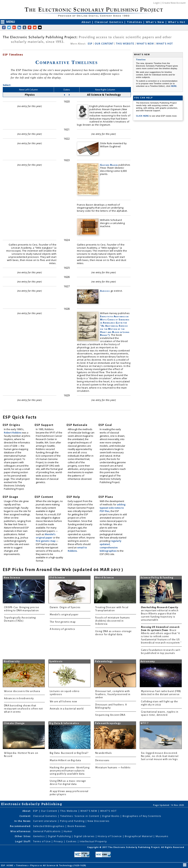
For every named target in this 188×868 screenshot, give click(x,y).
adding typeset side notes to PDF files (113, 508)
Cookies (72, 841)
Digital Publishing (60, 836)
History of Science (110, 836)
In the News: (23, 821)
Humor (68, 831)
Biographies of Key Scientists (142, 816)
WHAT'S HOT (164, 44)
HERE (174, 86)
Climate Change (14, 723)
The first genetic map (63, 622)
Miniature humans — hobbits (113, 768)
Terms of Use (42, 841)
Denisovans (102, 760)
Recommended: (20, 826)
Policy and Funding (73, 821)
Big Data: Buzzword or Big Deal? (69, 753)
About (87, 22)
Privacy (59, 841)
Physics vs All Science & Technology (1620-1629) (59, 865)
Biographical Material (139, 836)
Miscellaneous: (21, 831)
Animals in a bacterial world (67, 709)
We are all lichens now (63, 702)
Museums (162, 836)
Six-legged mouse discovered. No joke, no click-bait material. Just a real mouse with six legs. (160, 756)
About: (27, 811)
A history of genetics (63, 629)
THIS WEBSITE (125, 44)
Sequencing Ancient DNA (110, 715)
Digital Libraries (85, 836)
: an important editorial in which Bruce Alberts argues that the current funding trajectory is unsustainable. (160, 614)
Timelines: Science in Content (80, 816)
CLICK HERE (143, 116)
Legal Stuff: (23, 841)
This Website (69, 811)
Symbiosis (56, 661)
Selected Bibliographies (49, 826)
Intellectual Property (93, 841)
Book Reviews (77, 826)
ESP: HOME (8, 865)
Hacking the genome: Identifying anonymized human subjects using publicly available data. (70, 771)
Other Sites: (23, 836)
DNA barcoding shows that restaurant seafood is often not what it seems (23, 709)
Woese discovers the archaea (22, 691)
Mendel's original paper (46, 536)
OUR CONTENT (104, 44)
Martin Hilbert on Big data (65, 760)
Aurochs (105, 291)
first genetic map (46, 541)
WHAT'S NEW (145, 44)
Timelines (135, 22)
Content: (25, 816)
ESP (90, 44)
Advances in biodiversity (19, 698)
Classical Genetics (109, 22)
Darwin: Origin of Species (65, 607)
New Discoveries (98, 821)
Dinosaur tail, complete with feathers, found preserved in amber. (113, 694)
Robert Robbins (13, 433)
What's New (156, 22)
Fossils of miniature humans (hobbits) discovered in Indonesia (113, 621)
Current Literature (45, 821)
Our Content (49, 811)
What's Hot (177, 22)
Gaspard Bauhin (109, 165)
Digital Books (111, 816)
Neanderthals (104, 753)
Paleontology (104, 661)
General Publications (47, 831)
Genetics (39, 836)
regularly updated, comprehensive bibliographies (111, 546)
